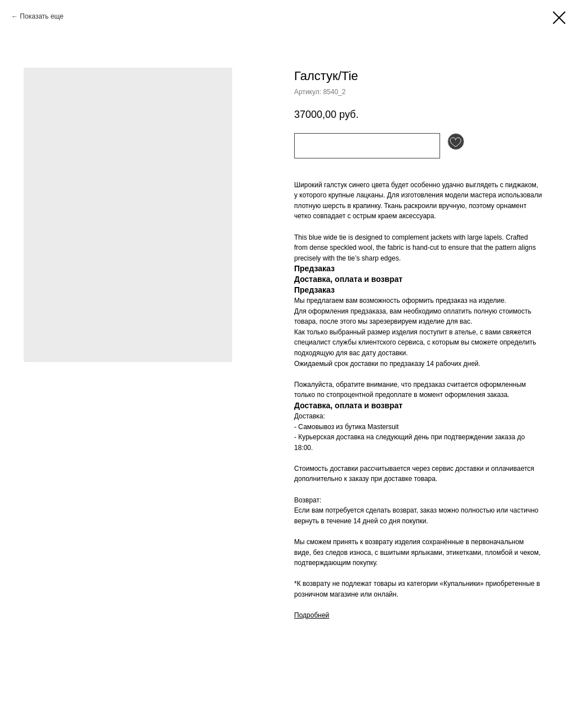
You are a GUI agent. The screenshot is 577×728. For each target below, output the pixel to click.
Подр (302, 615)
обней (320, 615)
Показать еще (41, 16)
